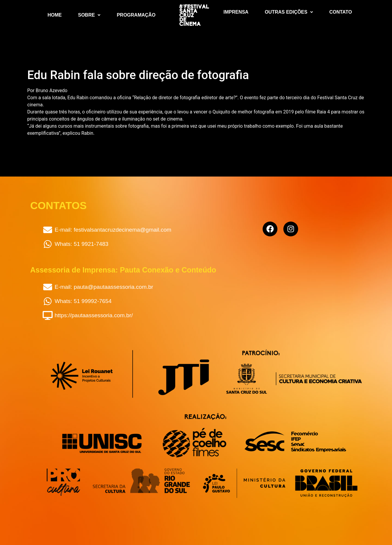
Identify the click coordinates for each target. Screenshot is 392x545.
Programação (136, 15)
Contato (340, 12)
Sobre (89, 15)
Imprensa (236, 12)
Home (55, 15)
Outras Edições (289, 12)
